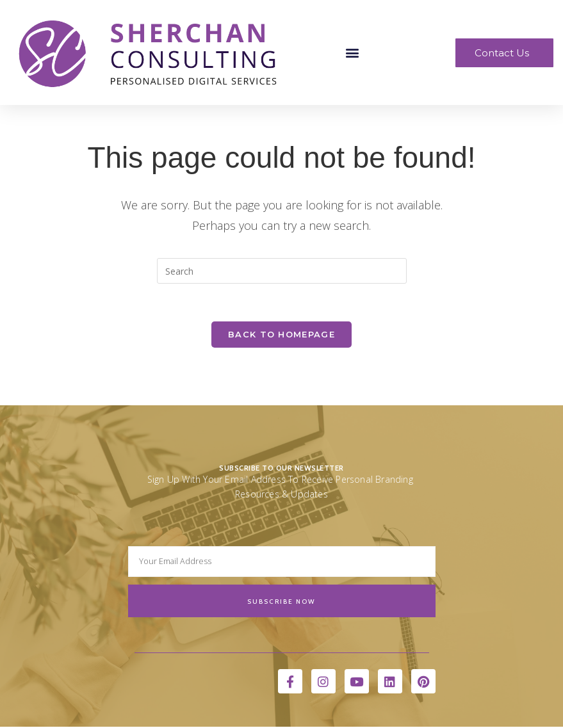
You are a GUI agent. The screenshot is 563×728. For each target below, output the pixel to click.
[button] (353, 53)
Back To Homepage (281, 335)
